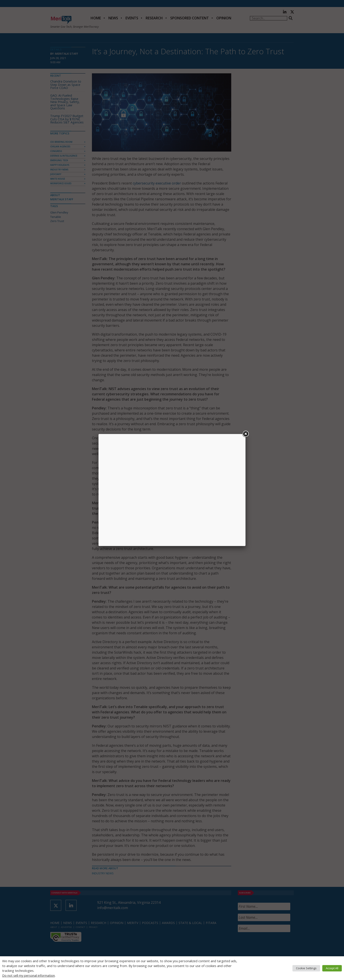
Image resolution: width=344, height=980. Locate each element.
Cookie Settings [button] (306, 968)
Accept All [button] (332, 968)
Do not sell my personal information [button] (29, 975)
